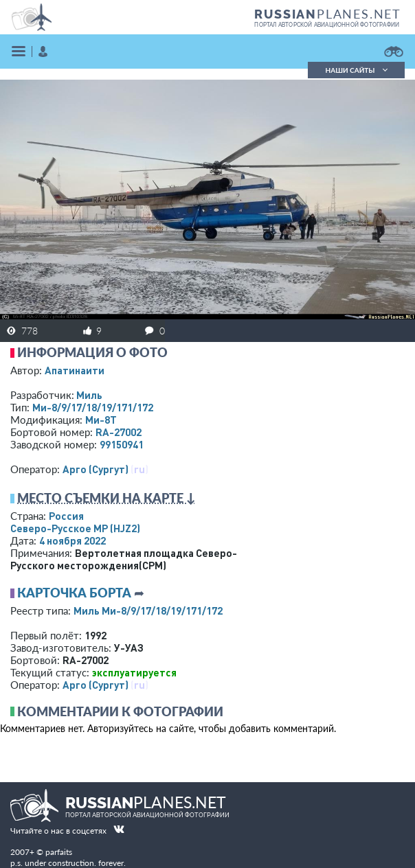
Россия (66, 516)
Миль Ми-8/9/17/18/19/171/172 (148, 610)
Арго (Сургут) (96, 469)
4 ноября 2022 (72, 540)
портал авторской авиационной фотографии (327, 25)
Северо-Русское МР (75, 528)
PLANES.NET (328, 14)
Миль (89, 395)
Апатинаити (75, 370)
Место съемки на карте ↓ (106, 498)
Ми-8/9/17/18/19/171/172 (93, 407)
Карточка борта (74, 593)
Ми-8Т (101, 420)
